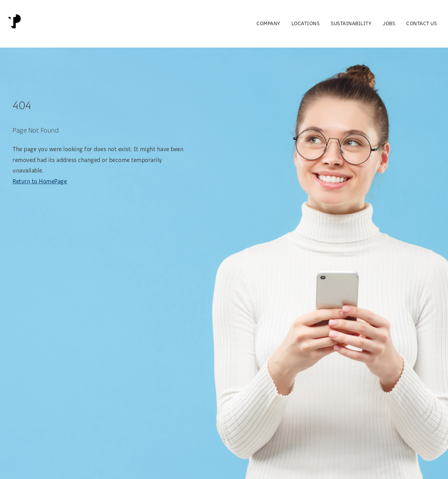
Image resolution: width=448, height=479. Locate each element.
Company (268, 23)
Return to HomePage (40, 181)
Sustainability (351, 23)
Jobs (389, 23)
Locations (306, 23)
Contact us (422, 23)
